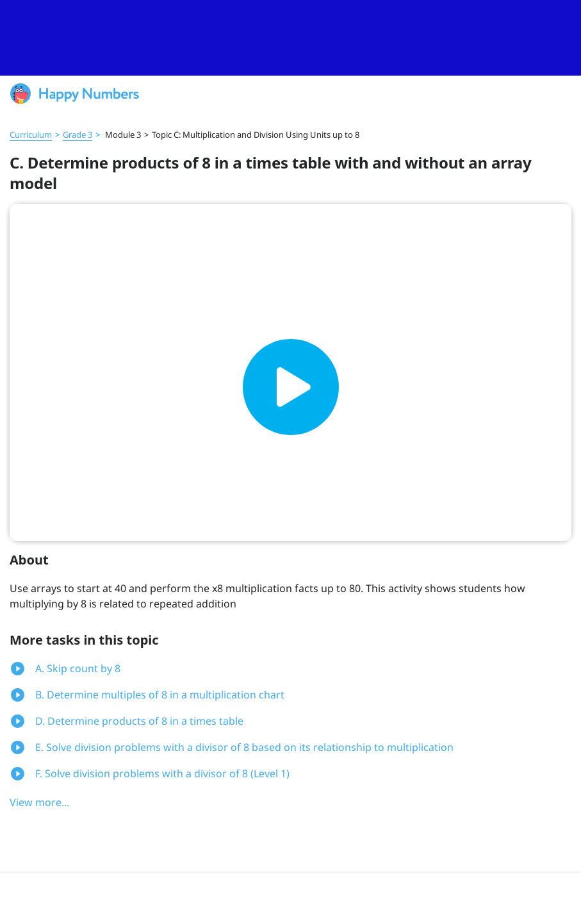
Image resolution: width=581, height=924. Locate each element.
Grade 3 (78, 135)
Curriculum (31, 135)
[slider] (290, 38)
